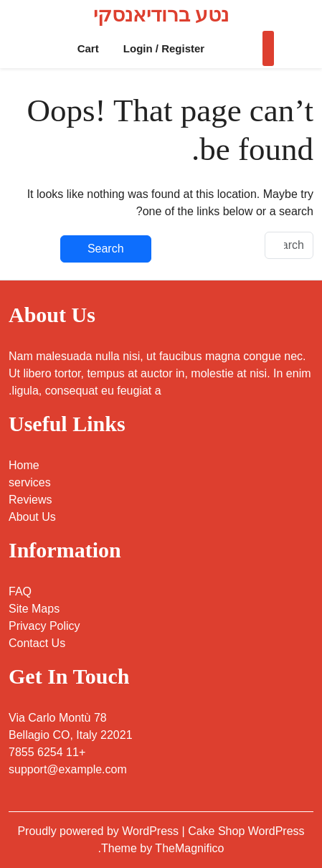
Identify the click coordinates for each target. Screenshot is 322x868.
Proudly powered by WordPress (99, 831)
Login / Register (164, 48)
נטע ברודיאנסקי (161, 15)
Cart (88, 48)
